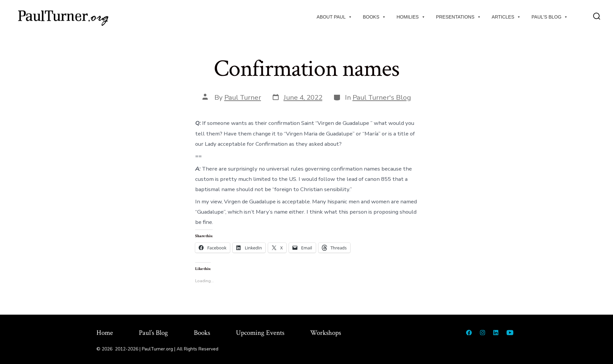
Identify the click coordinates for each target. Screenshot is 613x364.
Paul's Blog (550, 17)
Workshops (326, 333)
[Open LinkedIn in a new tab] (496, 333)
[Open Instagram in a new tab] (482, 333)
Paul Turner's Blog (382, 97)
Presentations (459, 17)
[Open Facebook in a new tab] (469, 333)
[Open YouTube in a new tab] (510, 333)
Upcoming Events (260, 333)
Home (105, 333)
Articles (506, 17)
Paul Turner (243, 97)
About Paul (334, 17)
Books (374, 17)
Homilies (411, 17)
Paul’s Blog (153, 333)
